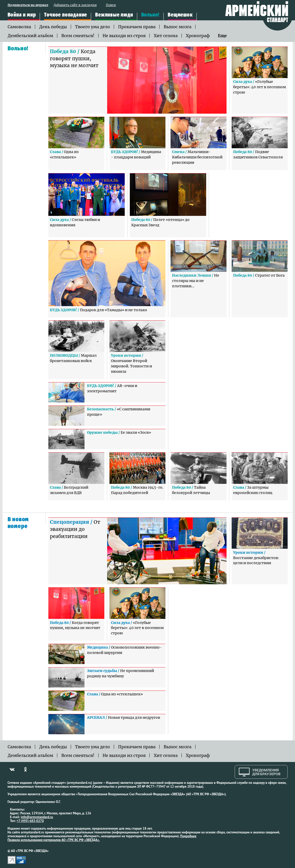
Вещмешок (180, 15)
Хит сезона (166, 36)
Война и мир (22, 15)
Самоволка (19, 27)
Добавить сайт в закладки (75, 5)
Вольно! (151, 15)
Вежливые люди (114, 15)
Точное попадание (66, 15)
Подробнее (188, 836)
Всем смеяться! (78, 36)
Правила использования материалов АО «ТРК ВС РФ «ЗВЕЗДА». (54, 840)
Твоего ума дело (93, 27)
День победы (53, 27)
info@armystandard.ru (37, 817)
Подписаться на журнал (28, 5)
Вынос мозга (178, 27)
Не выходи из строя (124, 36)
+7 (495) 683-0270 (30, 821)
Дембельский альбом (30, 36)
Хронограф (198, 36)
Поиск (111, 5)
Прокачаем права (137, 27)
